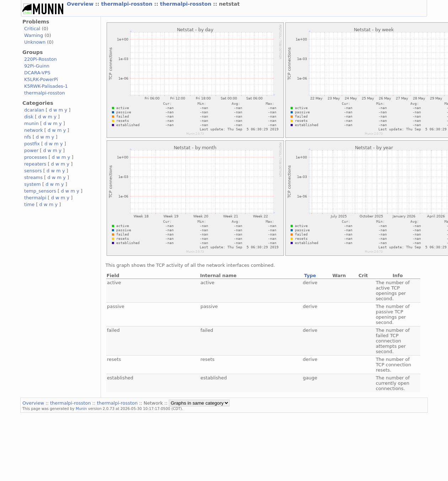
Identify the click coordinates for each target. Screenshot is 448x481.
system (33, 184)
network (34, 130)
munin (31, 123)
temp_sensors (40, 191)
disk (29, 117)
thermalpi (35, 198)
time (29, 204)
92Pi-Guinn (37, 66)
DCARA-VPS (37, 73)
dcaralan (34, 110)
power (31, 150)
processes (36, 157)
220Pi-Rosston (41, 59)
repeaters (35, 164)
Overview (81, 4)
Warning (34, 35)
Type (310, 275)
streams (33, 177)
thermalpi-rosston (128, 4)
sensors (33, 171)
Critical (32, 29)
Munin (81, 409)
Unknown (35, 42)
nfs (28, 137)
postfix (32, 144)
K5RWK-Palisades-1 (46, 86)
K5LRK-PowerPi (41, 79)
